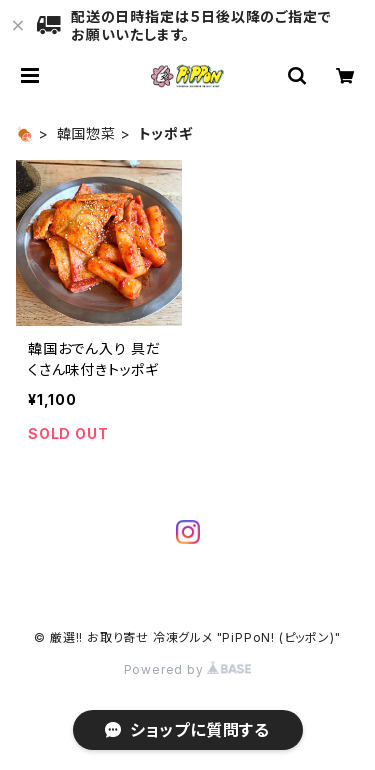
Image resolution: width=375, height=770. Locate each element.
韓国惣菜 (86, 133)
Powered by (188, 669)
